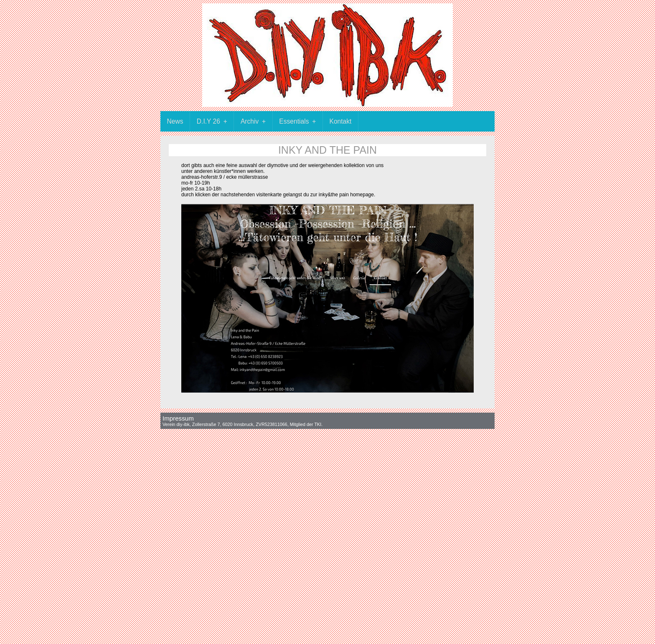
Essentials (301, 121)
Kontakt (341, 121)
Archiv (256, 121)
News (175, 121)
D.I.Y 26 (215, 121)
